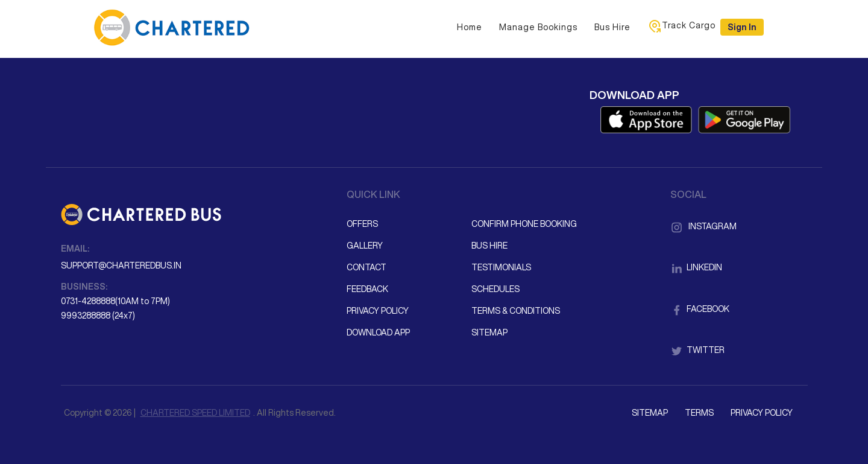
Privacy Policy (378, 311)
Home (470, 27)
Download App (378, 332)
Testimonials (501, 267)
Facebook (700, 309)
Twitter (697, 350)
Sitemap (489, 332)
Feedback (367, 289)
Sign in (742, 27)
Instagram (703, 226)
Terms (699, 413)
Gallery (365, 246)
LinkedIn (696, 267)
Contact (366, 267)
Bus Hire (612, 27)
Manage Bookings (538, 27)
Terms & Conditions (516, 311)
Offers (362, 224)
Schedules (495, 289)
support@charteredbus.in (121, 265)
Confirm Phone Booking (524, 224)
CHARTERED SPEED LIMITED (195, 413)
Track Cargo (681, 26)
